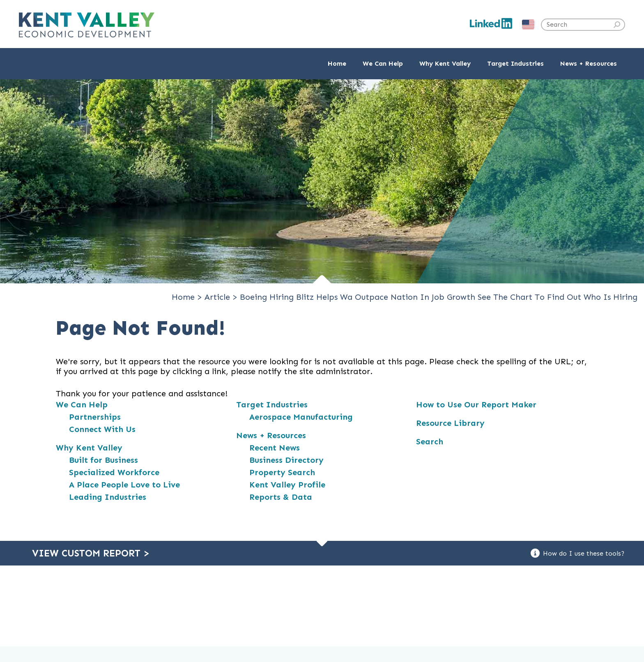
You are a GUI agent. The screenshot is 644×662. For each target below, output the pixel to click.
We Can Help (82, 405)
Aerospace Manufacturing (301, 417)
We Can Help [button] (383, 63)
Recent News (275, 448)
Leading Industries (108, 497)
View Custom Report (91, 553)
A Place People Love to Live (124, 485)
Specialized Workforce (114, 472)
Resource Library (450, 423)
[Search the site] (583, 25)
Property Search (282, 472)
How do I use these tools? (577, 553)
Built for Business (103, 460)
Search (430, 441)
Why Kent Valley (89, 448)
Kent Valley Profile (287, 485)
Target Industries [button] (515, 63)
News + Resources (271, 435)
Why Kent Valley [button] (445, 63)
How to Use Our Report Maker (476, 405)
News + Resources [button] (589, 63)
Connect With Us (102, 429)
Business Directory (286, 460)
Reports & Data (281, 497)
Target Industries (272, 405)
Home (337, 63)
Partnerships (95, 417)
